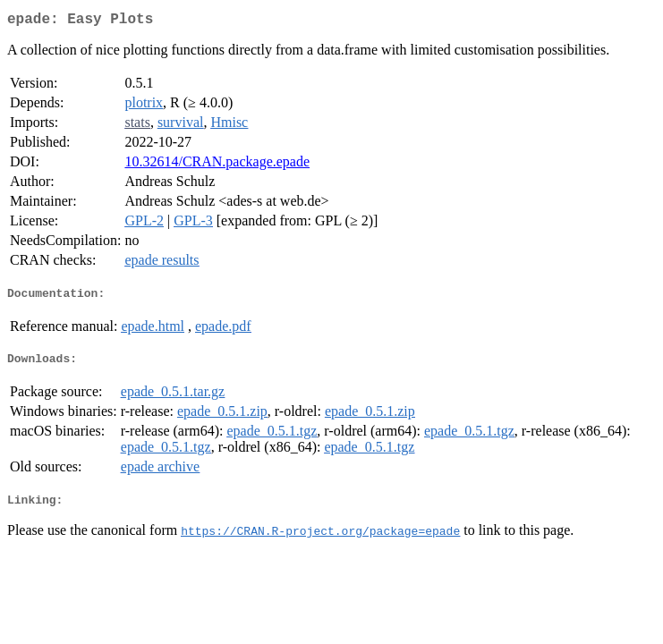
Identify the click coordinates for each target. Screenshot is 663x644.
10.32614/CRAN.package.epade (217, 165)
